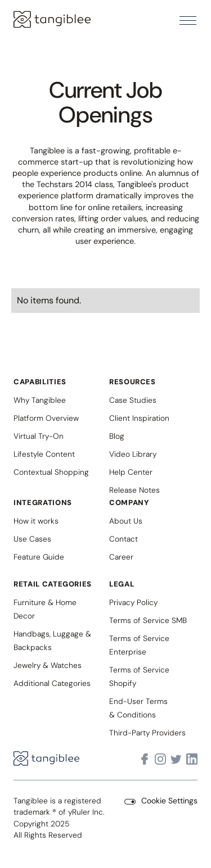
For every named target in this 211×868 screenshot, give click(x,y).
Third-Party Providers (147, 733)
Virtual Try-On (39, 436)
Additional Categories (52, 683)
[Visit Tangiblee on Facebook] (145, 759)
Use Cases (32, 539)
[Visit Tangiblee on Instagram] (160, 759)
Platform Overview (46, 418)
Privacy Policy (133, 602)
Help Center (131, 472)
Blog (117, 436)
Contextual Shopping (51, 472)
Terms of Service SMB (148, 620)
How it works (36, 521)
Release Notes (134, 490)
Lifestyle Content (44, 454)
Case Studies (133, 400)
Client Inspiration (139, 418)
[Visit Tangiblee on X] (176, 759)
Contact (124, 539)
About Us (126, 521)
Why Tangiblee (40, 400)
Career (121, 557)
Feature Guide (39, 557)
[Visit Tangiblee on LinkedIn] (192, 759)
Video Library (133, 454)
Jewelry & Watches (48, 665)
